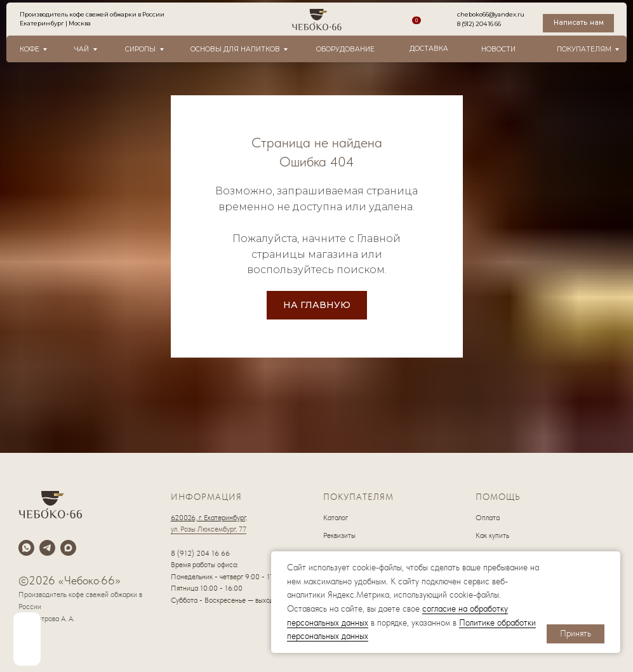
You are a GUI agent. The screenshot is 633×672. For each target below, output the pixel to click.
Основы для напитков (235, 49)
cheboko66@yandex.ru (491, 14)
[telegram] (47, 548)
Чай (82, 49)
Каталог (336, 518)
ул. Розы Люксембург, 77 (209, 529)
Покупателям (584, 49)
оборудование (345, 49)
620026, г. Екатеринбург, (209, 518)
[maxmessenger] (68, 548)
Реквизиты (339, 535)
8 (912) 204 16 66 (479, 24)
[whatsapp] (26, 548)
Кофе (30, 49)
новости (498, 49)
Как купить (492, 535)
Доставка (429, 49)
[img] (27, 639)
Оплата (488, 518)
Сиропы (140, 49)
